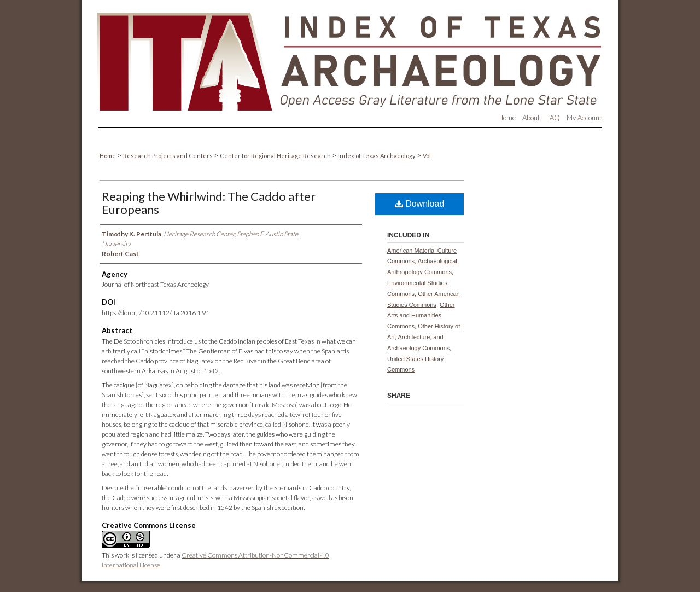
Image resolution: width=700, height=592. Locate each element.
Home (108, 156)
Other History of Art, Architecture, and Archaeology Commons (424, 337)
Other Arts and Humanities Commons (421, 316)
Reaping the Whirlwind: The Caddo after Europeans (209, 203)
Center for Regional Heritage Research (276, 156)
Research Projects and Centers (168, 156)
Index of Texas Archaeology (377, 156)
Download (420, 204)
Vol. (427, 156)
